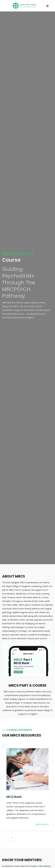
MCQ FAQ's (42, 824)
